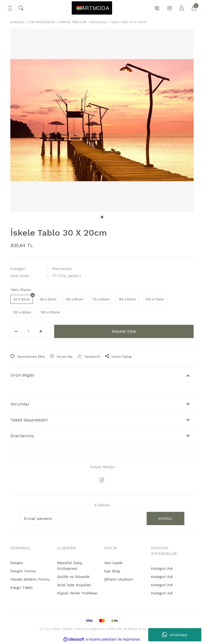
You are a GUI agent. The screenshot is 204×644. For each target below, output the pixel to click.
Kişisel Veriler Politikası (77, 594)
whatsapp (175, 635)
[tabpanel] (102, 120)
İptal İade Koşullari (74, 586)
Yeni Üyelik (113, 564)
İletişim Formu (23, 572)
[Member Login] (179, 8)
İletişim (17, 564)
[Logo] (92, 8)
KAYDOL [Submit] (166, 519)
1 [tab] (102, 217)
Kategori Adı (162, 569)
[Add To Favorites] (28, 357)
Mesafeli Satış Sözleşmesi (70, 566)
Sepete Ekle (124, 331)
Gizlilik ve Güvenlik (73, 577)
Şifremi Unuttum (119, 580)
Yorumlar (20, 404)
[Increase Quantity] (41, 331)
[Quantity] (28, 331)
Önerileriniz (22, 436)
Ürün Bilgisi (22, 375)
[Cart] (191, 8)
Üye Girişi (112, 572)
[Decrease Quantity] (16, 331)
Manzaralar (62, 269)
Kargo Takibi (22, 588)
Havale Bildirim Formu (30, 580)
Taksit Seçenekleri (29, 420)
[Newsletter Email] (81, 519)
